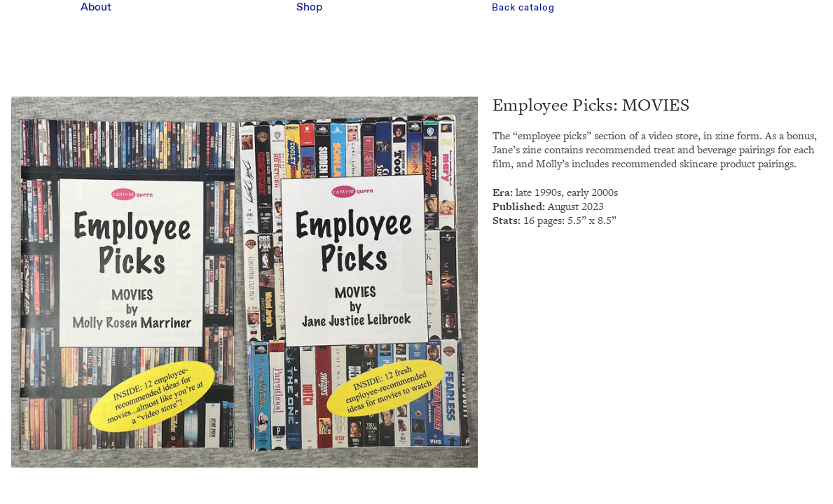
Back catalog (523, 8)
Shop (309, 7)
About (96, 7)
